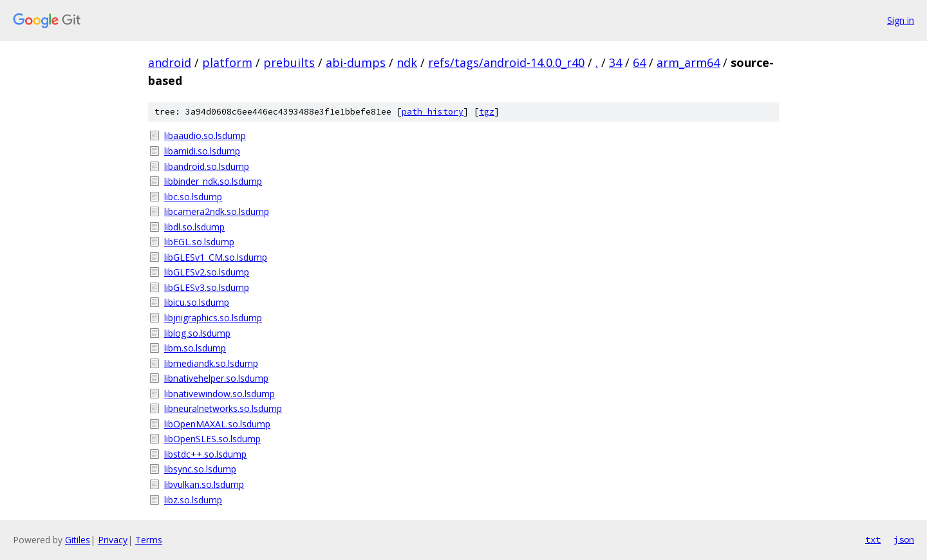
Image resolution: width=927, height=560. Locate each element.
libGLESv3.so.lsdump (207, 287)
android (170, 62)
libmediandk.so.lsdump (211, 363)
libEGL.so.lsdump (199, 242)
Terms (149, 540)
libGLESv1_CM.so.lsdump (216, 257)
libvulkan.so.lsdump (204, 484)
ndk (407, 62)
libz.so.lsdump (193, 500)
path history (433, 112)
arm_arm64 (688, 62)
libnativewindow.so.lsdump (220, 394)
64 (639, 62)
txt (873, 539)
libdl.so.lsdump (194, 227)
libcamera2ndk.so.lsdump (217, 211)
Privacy (113, 540)
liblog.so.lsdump (197, 333)
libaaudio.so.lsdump (205, 135)
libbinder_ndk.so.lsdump (213, 181)
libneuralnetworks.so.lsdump (223, 408)
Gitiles (78, 540)
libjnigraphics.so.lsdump (213, 318)
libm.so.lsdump (195, 348)
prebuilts (289, 62)
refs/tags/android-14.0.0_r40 (506, 62)
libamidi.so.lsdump (202, 151)
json (904, 539)
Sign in (901, 20)
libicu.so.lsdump (197, 302)
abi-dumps (356, 62)
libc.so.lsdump (193, 197)
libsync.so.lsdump (200, 469)
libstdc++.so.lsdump (205, 454)
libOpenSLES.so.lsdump (212, 439)
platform (227, 62)
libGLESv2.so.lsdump (207, 272)
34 (615, 62)
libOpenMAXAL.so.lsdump (217, 424)
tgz (487, 112)
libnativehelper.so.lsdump (216, 378)
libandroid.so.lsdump (207, 166)
